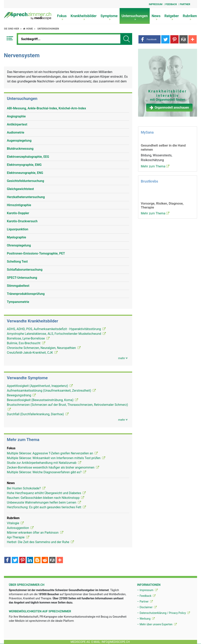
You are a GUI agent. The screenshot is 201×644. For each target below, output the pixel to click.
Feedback (171, 4)
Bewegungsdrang (21, 395)
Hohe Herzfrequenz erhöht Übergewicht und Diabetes (46, 493)
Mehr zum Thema (155, 166)
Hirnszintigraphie (19, 205)
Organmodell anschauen (169, 107)
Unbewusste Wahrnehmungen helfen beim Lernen (44, 502)
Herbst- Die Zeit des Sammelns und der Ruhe (40, 542)
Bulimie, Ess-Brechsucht (26, 343)
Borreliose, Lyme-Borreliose (28, 338)
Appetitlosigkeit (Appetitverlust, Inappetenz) (40, 386)
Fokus (62, 17)
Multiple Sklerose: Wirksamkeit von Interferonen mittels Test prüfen (56, 458)
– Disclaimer (147, 607)
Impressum (156, 4)
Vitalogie (15, 523)
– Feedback (146, 596)
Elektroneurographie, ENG (25, 173)
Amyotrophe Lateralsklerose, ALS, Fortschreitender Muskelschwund (56, 334)
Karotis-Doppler (18, 213)
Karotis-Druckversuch (22, 221)
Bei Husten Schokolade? (26, 488)
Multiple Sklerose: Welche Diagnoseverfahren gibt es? (47, 472)
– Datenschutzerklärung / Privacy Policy (164, 613)
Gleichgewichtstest (20, 189)
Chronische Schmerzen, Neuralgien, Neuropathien (44, 348)
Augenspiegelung (19, 141)
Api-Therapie (18, 537)
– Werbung (146, 619)
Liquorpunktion (18, 229)
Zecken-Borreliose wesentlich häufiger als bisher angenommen (53, 467)
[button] (149, 39)
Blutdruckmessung (20, 149)
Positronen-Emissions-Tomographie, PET (36, 253)
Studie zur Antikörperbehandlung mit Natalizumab (44, 463)
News (156, 17)
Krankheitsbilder (84, 17)
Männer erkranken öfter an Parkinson (35, 533)
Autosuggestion (20, 528)
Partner (185, 4)
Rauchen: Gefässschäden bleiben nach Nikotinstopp (46, 498)
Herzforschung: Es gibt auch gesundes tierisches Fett (46, 507)
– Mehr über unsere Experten (157, 624)
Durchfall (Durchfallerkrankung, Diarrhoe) (38, 414)
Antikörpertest (17, 124)
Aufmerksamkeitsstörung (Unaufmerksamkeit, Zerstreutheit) (51, 391)
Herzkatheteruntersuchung (26, 197)
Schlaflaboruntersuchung (25, 270)
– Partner (145, 602)
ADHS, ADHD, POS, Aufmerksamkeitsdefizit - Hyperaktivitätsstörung (56, 329)
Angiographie (16, 116)
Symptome (109, 17)
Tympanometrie (18, 302)
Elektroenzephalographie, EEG (28, 157)
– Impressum (147, 590)
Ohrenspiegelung (19, 245)
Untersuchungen (135, 17)
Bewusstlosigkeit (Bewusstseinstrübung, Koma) (42, 400)
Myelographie (17, 237)
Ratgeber (172, 17)
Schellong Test (17, 262)
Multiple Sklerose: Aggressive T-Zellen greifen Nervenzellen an (52, 453)
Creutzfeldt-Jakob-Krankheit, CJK (32, 353)
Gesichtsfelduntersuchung (25, 181)
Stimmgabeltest (18, 286)
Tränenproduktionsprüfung (26, 294)
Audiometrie (16, 132)
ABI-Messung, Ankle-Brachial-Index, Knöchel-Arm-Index (46, 108)
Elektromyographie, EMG (24, 165)
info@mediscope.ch (116, 642)
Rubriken (190, 17)
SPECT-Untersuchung (22, 278)
